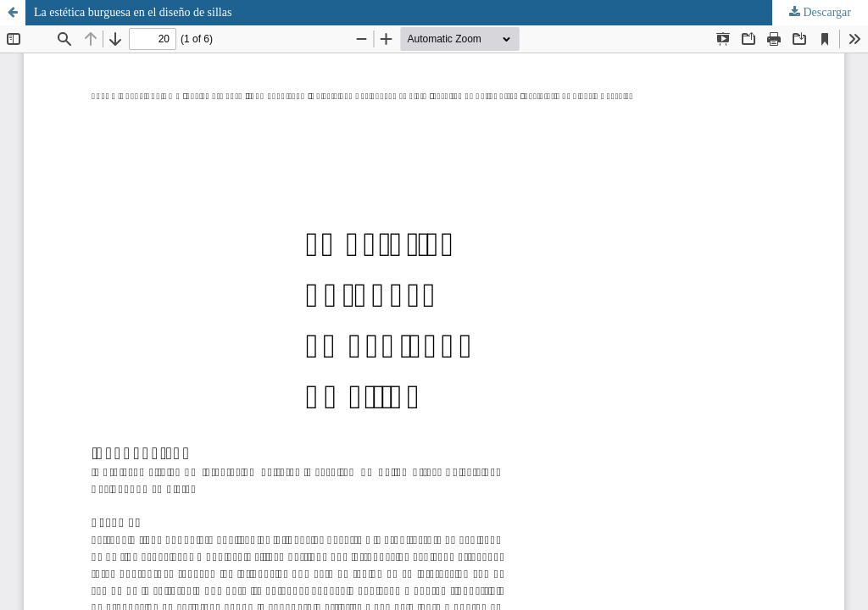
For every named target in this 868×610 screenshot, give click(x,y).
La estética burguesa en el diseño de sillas (133, 12)
